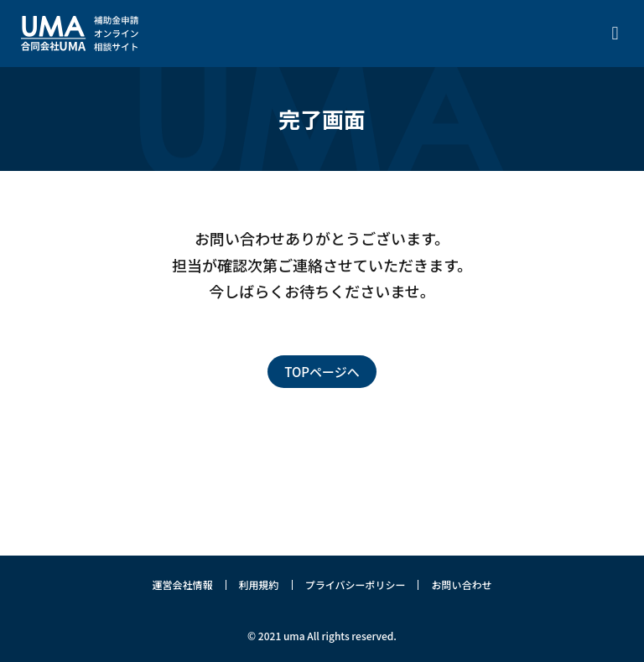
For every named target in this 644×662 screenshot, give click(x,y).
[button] (615, 34)
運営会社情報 (183, 584)
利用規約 (259, 584)
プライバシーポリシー (356, 584)
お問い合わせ (461, 584)
